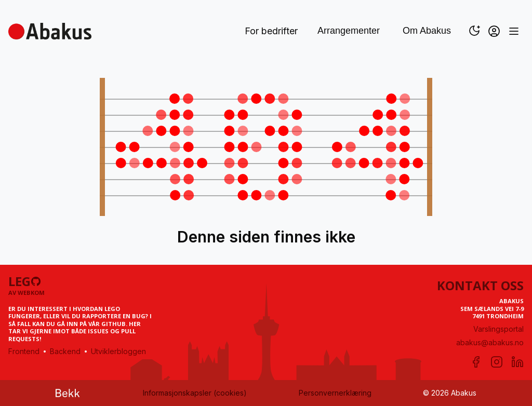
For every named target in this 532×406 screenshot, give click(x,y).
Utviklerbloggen (118, 351)
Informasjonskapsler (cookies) (195, 393)
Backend (65, 351)
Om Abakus (427, 31)
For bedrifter (271, 31)
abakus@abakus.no (490, 342)
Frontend (24, 351)
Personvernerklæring (335, 393)
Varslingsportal (498, 329)
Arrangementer (349, 31)
